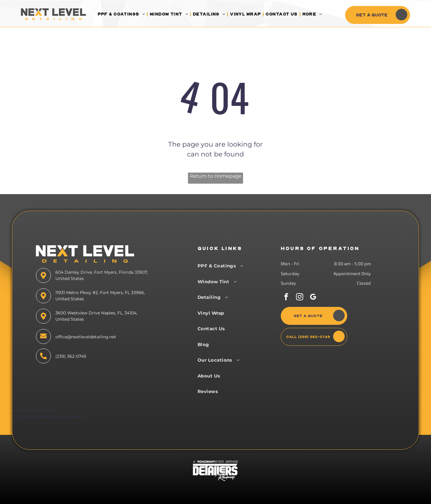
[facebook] (286, 298)
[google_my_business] (313, 298)
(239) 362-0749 (71, 356)
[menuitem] (122, 14)
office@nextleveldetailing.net (86, 337)
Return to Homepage (216, 176)
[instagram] (300, 298)
